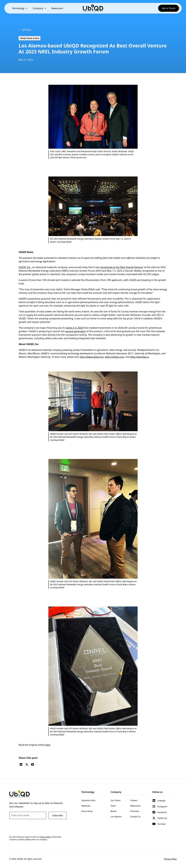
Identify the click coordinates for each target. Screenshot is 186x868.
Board (113, 811)
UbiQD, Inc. (25, 267)
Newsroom (57, 8)
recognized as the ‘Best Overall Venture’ (122, 267)
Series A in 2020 (74, 328)
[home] (93, 8)
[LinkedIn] (21, 764)
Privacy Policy (170, 859)
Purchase (135, 811)
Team (113, 806)
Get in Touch (169, 8)
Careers (134, 800)
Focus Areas (87, 811)
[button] (20, 8)
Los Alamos (116, 817)
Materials (86, 806)
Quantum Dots (88, 800)
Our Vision (116, 800)
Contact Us (135, 817)
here (48, 745)
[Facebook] (33, 764)
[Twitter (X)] (27, 764)
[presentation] (31, 827)
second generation (75, 331)
